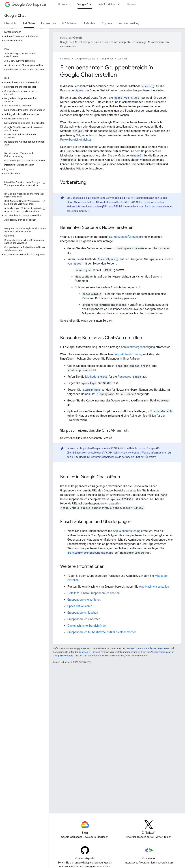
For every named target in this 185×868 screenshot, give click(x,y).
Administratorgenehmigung (138, 347)
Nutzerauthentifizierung (124, 237)
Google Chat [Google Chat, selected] (85, 4)
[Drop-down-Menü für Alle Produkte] (120, 4)
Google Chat (15, 16)
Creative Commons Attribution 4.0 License (148, 648)
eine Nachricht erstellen (154, 587)
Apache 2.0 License (89, 652)
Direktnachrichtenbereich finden (87, 626)
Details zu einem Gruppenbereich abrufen (93, 593)
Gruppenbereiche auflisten (84, 600)
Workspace (29, 4)
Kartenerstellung (129, 23)
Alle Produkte (107, 4)
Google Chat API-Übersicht (141, 457)
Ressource (130, 377)
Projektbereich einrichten (76, 140)
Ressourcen (135, 4)
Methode (97, 377)
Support (107, 23)
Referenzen (49, 23)
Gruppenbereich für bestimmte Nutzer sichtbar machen (102, 632)
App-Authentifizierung (129, 354)
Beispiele (90, 23)
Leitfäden (123, 59)
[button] (24, 32)
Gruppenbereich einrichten (84, 619)
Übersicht (64, 4)
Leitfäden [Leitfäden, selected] (29, 23)
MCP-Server (70, 23)
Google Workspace (85, 59)
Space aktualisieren (80, 606)
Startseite (65, 59)
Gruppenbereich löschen (83, 613)
